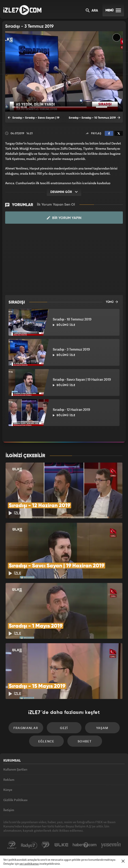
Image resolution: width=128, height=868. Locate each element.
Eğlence (46, 741)
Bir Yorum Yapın (64, 218)
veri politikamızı (29, 864)
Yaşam (102, 728)
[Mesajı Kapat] (123, 861)
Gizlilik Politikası (15, 800)
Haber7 (85, 845)
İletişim (9, 810)
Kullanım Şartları (15, 769)
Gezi (64, 728)
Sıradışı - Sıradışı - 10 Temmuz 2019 (94, 118)
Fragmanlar (26, 728)
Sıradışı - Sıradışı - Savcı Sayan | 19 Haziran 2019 (34, 119)
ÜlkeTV (61, 845)
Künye (8, 790)
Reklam (9, 780)
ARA (92, 11)
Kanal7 (12, 845)
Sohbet (85, 741)
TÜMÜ (112, 302)
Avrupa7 (46, 845)
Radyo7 (29, 845)
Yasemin (111, 845)
